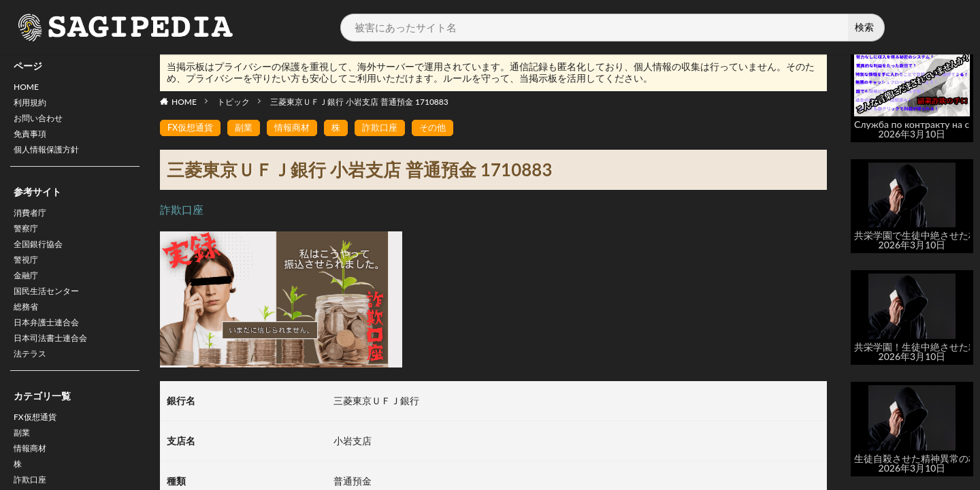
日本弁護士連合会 (52, 348)
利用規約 (33, 106)
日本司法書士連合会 (56, 366)
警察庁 (28, 242)
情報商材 (299, 128)
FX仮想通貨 (38, 449)
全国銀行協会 (42, 260)
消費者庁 (33, 224)
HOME (28, 88)
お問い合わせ (42, 124)
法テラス (33, 383)
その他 (445, 128)
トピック (233, 102)
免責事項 (33, 141)
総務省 (28, 330)
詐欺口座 (390, 128)
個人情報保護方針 (52, 159)
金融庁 (28, 295)
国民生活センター (52, 313)
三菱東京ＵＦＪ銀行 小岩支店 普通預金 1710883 (359, 102)
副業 (23, 467)
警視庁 (28, 277)
